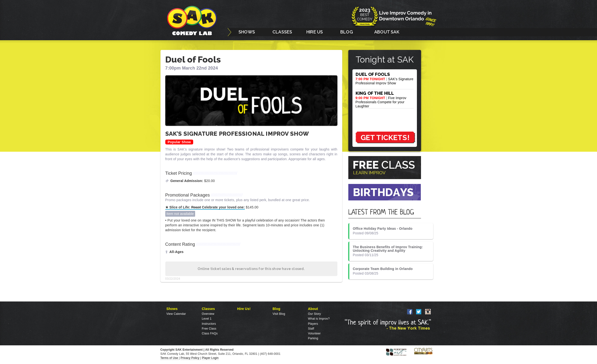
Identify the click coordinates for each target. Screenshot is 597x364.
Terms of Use (170, 358)
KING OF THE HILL (375, 93)
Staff (311, 329)
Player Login (210, 358)
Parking (313, 338)
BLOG (347, 32)
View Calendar (176, 314)
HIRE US (315, 32)
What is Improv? (319, 319)
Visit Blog (279, 314)
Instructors (209, 324)
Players (313, 324)
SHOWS (247, 32)
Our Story (314, 314)
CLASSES (282, 32)
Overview (208, 314)
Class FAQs (210, 333)
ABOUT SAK (387, 32)
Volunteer (314, 333)
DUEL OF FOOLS (373, 74)
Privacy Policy (190, 358)
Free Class (209, 329)
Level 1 (207, 319)
